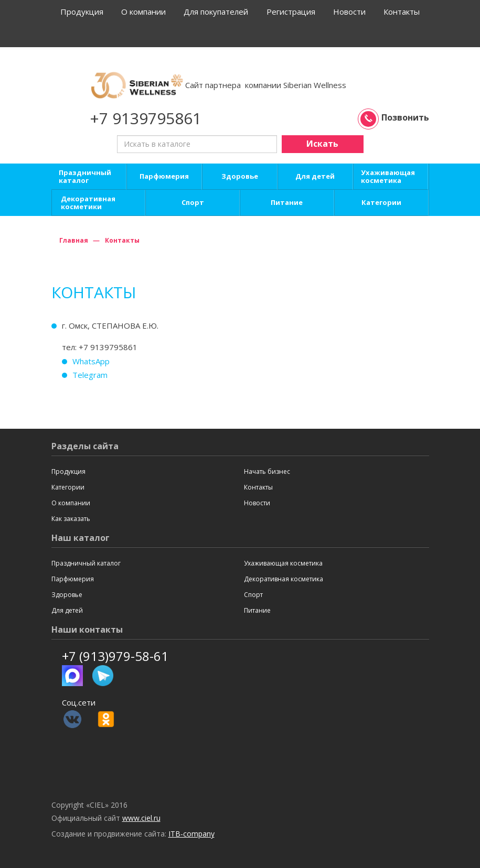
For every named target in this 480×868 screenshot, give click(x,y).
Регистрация (291, 12)
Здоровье (240, 176)
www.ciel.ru (141, 818)
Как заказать (71, 519)
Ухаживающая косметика (388, 177)
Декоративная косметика (284, 579)
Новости (349, 12)
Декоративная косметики (88, 203)
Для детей (315, 176)
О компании (143, 12)
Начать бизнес (267, 471)
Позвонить (395, 118)
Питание (287, 203)
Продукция (82, 12)
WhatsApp (91, 361)
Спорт (193, 203)
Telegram (90, 375)
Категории (381, 203)
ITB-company (191, 834)
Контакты (402, 12)
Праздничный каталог (85, 177)
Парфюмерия (164, 176)
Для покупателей (216, 12)
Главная (74, 240)
